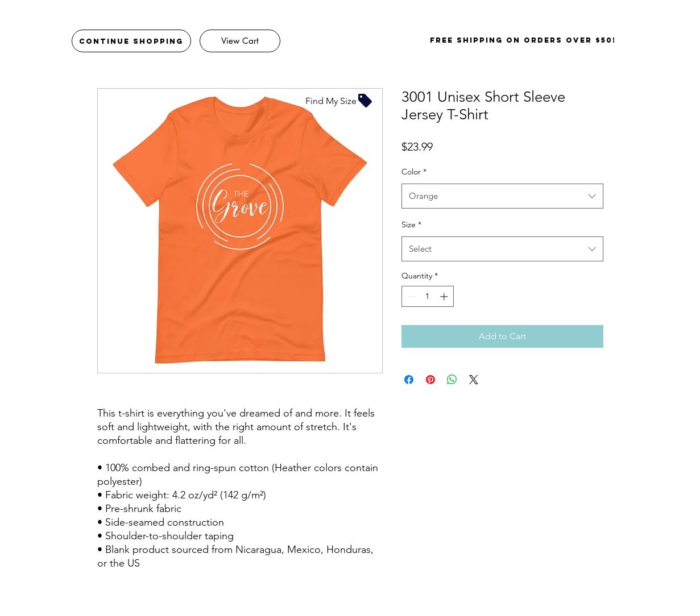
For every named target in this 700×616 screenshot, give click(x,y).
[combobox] (502, 196)
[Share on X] (474, 380)
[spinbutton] (428, 296)
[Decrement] (410, 296)
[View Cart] (240, 41)
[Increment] (445, 296)
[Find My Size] (339, 101)
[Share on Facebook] (409, 380)
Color (414, 172)
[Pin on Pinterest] (430, 380)
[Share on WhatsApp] (452, 380)
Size (411, 224)
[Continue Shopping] (131, 41)
